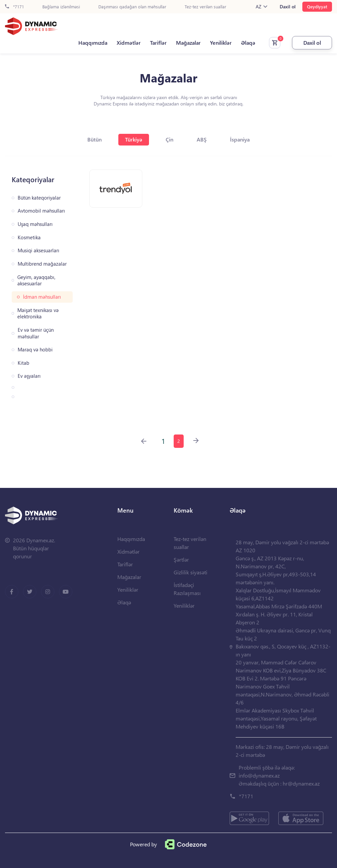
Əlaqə (248, 43)
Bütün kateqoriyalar (39, 198)
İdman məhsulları (42, 297)
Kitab (23, 363)
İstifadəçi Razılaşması (187, 589)
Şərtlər (181, 559)
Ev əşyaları (29, 376)
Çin (169, 139)
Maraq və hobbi (35, 350)
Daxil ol (288, 7)
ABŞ (202, 139)
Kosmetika (29, 237)
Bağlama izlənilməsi (61, 7)
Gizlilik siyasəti (190, 572)
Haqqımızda (93, 43)
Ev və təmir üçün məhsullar (36, 333)
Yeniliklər (221, 43)
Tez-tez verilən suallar (205, 7)
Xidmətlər (129, 43)
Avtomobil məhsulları (41, 211)
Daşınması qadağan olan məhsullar (132, 7)
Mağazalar (188, 43)
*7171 (14, 7)
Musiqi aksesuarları (38, 250)
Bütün (94, 139)
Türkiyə (134, 139)
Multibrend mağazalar (42, 264)
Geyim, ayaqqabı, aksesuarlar (36, 280)
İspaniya (240, 139)
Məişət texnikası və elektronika (38, 314)
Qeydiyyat (317, 7)
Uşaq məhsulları (35, 224)
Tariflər (158, 43)
